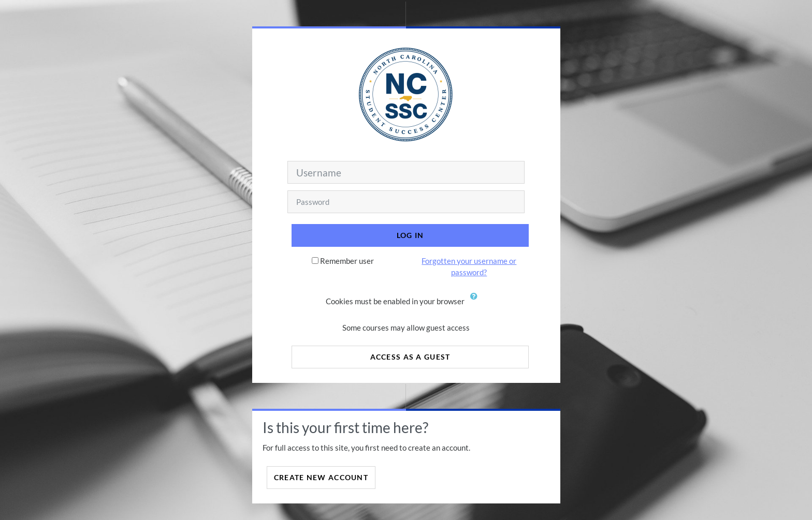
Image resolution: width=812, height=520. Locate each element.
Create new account (321, 477)
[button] (476, 302)
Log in (410, 235)
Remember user (347, 261)
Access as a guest (410, 357)
